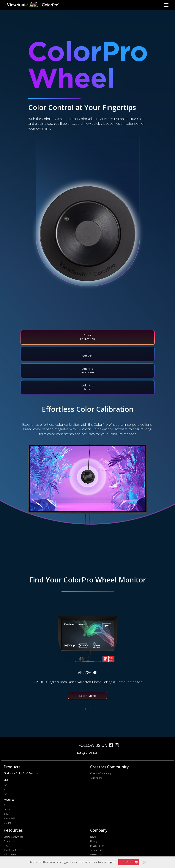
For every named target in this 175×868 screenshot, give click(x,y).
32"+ (6, 794)
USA (126, 862)
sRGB (6, 814)
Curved (7, 809)
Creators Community (101, 773)
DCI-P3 (7, 823)
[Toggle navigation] (166, 5)
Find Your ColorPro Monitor (21, 773)
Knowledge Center (13, 850)
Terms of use (97, 850)
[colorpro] (66, 745)
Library (94, 841)
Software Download (14, 837)
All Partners (96, 778)
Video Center (10, 855)
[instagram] (118, 746)
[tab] (88, 337)
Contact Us (9, 841)
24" (5, 785)
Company (99, 830)
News (93, 837)
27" (5, 790)
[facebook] (112, 746)
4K (5, 805)
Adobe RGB (10, 818)
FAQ (6, 846)
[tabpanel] (85, 657)
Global (93, 753)
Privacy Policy (97, 846)
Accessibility (96, 855)
